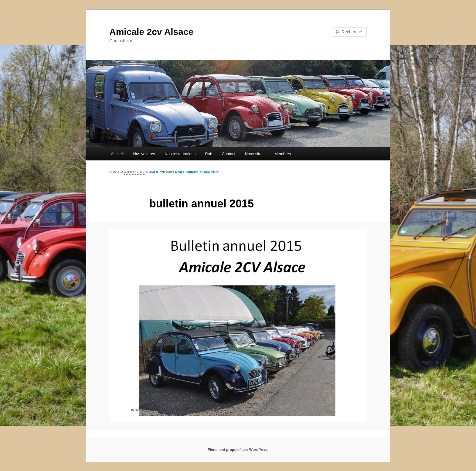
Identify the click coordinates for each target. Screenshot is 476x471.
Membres (283, 154)
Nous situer (255, 154)
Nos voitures (144, 154)
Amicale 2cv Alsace (151, 32)
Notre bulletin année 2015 (197, 172)
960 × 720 (157, 172)
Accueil (117, 154)
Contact (228, 154)
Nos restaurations (180, 154)
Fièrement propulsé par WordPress (238, 450)
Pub (209, 154)
